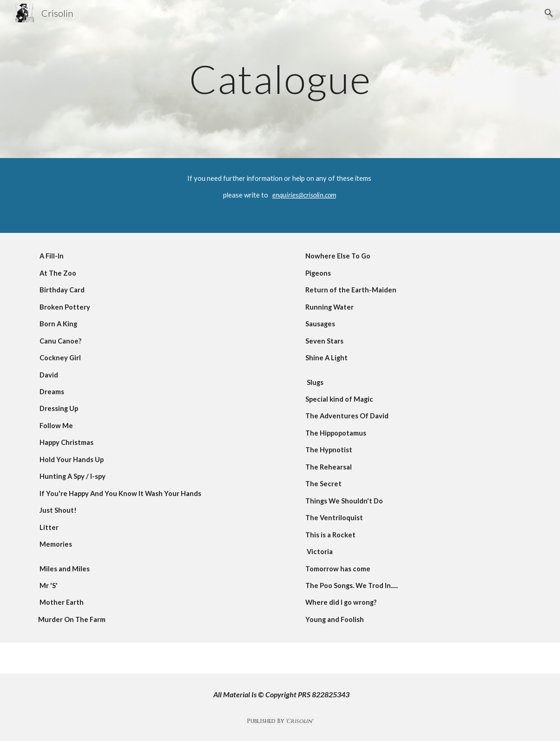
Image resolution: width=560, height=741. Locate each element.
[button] (549, 13)
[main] (280, 79)
